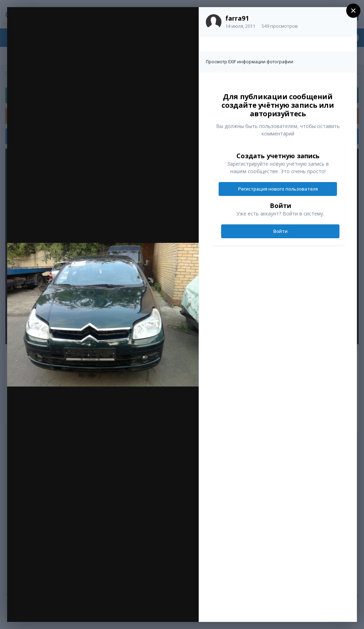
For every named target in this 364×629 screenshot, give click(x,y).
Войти (280, 231)
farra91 (237, 18)
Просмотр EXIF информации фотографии (250, 62)
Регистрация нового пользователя (278, 189)
